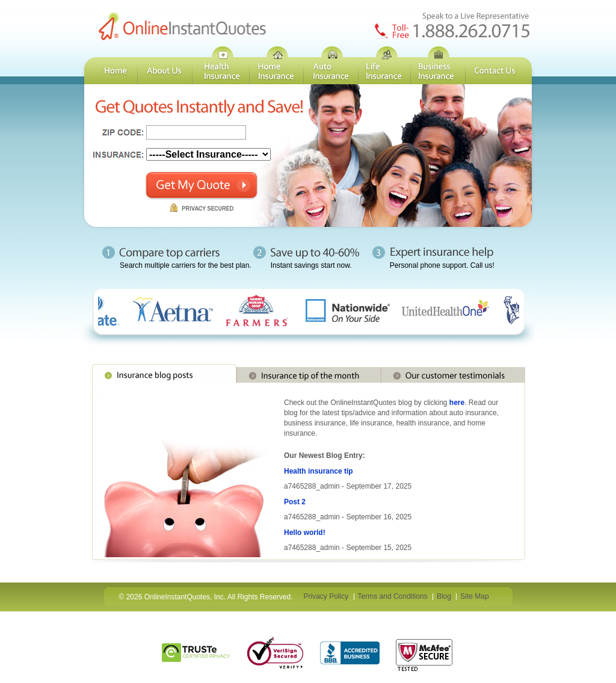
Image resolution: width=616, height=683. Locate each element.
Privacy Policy (326, 596)
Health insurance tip (319, 471)
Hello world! (305, 533)
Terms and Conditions (393, 596)
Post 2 (295, 502)
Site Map (474, 596)
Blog (444, 596)
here (457, 403)
